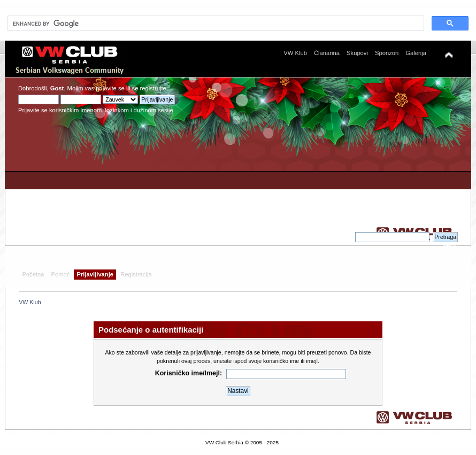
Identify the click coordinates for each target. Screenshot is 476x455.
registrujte (153, 88)
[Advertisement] (357, 157)
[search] (215, 24)
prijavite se (110, 88)
